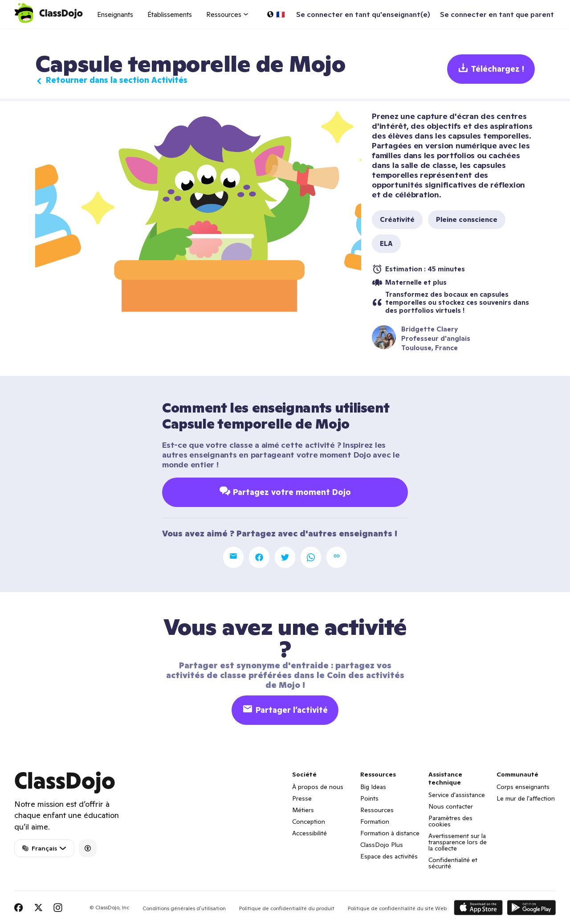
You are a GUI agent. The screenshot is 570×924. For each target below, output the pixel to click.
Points (369, 798)
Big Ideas (373, 787)
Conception (309, 822)
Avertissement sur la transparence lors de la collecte (458, 842)
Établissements (170, 14)
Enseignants (115, 14)
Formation (375, 822)
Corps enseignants (523, 787)
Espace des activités (389, 856)
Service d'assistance (457, 795)
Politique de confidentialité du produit (287, 908)
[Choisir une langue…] (276, 14)
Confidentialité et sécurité (453, 863)
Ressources (377, 810)
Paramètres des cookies (450, 821)
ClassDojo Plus (382, 845)
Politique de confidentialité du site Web (397, 908)
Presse (302, 798)
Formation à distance (390, 833)
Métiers (303, 810)
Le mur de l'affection (526, 798)
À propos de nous (318, 787)
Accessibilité (309, 833)
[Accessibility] (88, 848)
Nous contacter (451, 806)
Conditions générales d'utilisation (184, 908)
